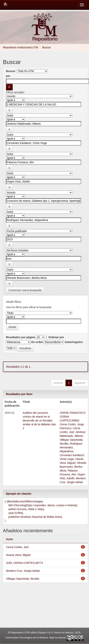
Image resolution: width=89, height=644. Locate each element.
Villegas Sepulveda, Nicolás (23, 579)
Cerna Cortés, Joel (17, 547)
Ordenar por (56, 337)
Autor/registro (74, 342)
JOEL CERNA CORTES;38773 (24, 563)
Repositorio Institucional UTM (21, 47)
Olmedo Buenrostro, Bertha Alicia (73, 467)
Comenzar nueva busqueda (25, 290)
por (8, 76)
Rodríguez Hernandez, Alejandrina (71, 447)
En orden (37, 342)
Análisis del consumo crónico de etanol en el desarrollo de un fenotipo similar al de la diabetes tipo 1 (39, 420)
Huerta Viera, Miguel (18, 555)
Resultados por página (21, 337)
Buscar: (11, 71)
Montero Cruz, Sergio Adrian (23, 571)
